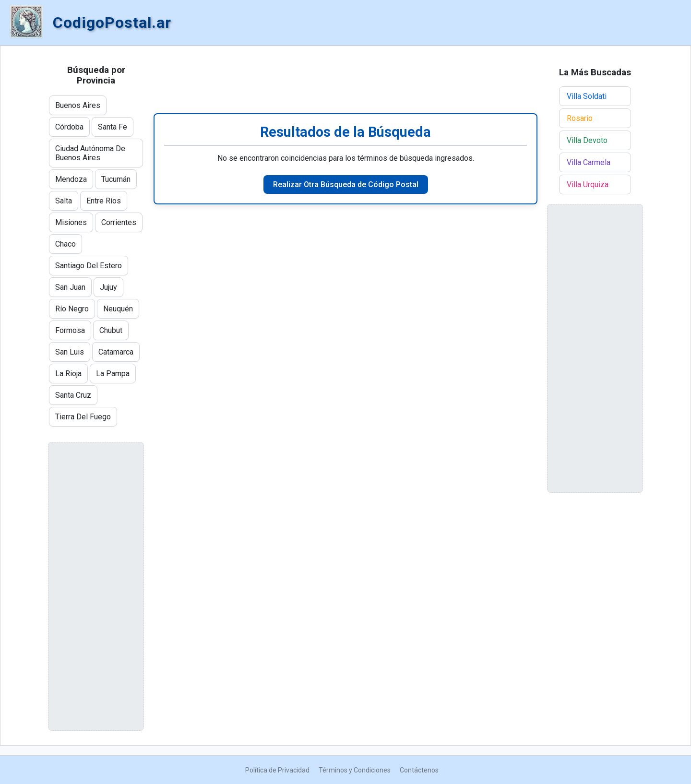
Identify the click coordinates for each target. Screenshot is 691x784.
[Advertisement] (345, 80)
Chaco (66, 244)
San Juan (70, 287)
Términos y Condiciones (355, 770)
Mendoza (71, 179)
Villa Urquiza (588, 184)
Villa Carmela (589, 162)
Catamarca (116, 352)
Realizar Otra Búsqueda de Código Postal (346, 184)
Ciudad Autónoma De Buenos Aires (90, 153)
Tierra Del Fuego (83, 417)
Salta (64, 201)
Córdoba (69, 127)
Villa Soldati (587, 96)
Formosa (70, 330)
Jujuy (108, 287)
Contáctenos (419, 770)
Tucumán (116, 179)
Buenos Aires (78, 105)
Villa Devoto (587, 140)
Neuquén (118, 309)
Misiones (71, 222)
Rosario (580, 118)
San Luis (70, 352)
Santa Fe (113, 127)
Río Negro (72, 309)
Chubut (111, 330)
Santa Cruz (73, 395)
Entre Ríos (104, 201)
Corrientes (119, 222)
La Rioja (68, 374)
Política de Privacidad (277, 770)
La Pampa (113, 374)
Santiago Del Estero (89, 266)
